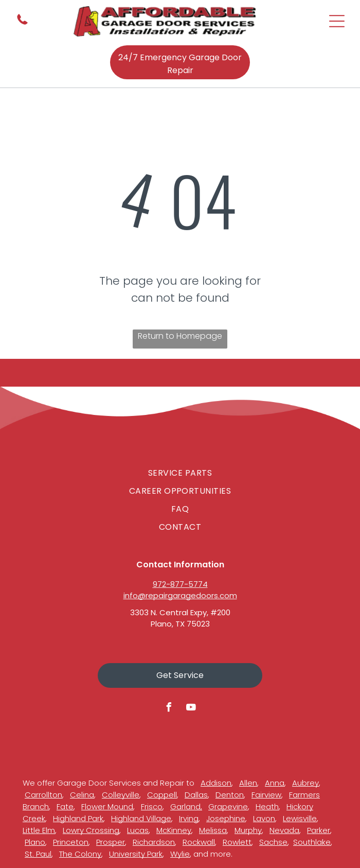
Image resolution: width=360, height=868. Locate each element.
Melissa (213, 830)
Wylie (180, 854)
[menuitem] (180, 473)
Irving (189, 818)
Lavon (264, 818)
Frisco (152, 806)
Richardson (154, 842)
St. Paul (38, 854)
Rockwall (199, 842)
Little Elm (39, 830)
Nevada (284, 830)
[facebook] (169, 709)
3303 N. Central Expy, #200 (180, 612)
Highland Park (78, 818)
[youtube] (191, 709)
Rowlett (237, 842)
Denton (230, 795)
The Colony (80, 854)
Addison (216, 783)
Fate (65, 806)
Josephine (226, 818)
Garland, (186, 806)
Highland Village (141, 818)
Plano (35, 842)
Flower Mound (107, 806)
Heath (267, 806)
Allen (248, 783)
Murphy (248, 830)
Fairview (266, 795)
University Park (136, 854)
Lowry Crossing (91, 830)
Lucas (138, 830)
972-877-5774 (180, 584)
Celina (82, 795)
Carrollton (43, 795)
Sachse (273, 842)
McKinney (174, 830)
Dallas (196, 795)
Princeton (71, 842)
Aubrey (305, 783)
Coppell (162, 795)
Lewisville (300, 818)
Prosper (111, 842)
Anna (275, 783)
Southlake (312, 842)
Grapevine (228, 806)
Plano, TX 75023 (180, 624)
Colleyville (121, 795)
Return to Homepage (180, 336)
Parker (319, 830)
